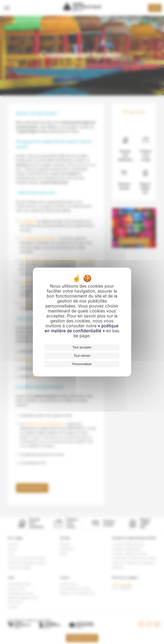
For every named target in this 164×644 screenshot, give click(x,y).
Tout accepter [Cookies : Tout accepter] (82, 347)
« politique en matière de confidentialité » (82, 328)
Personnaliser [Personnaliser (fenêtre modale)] (82, 364)
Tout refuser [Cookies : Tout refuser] (82, 356)
